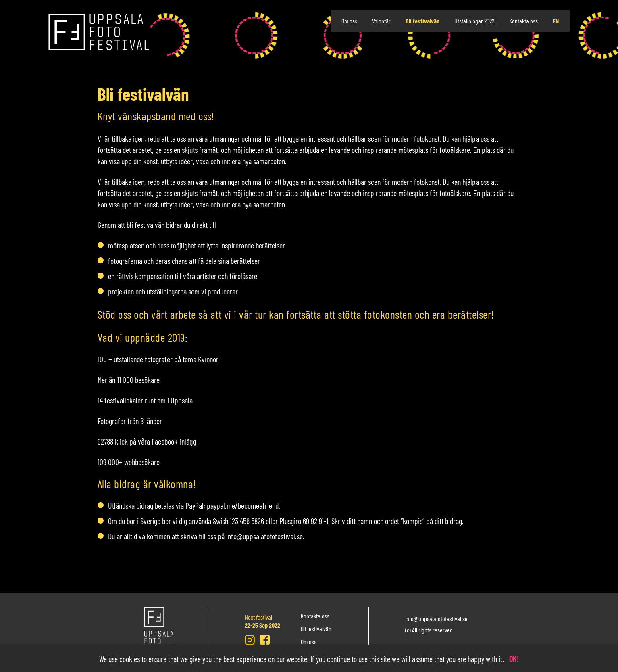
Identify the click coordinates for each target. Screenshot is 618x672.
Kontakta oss (523, 21)
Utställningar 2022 (474, 21)
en (556, 21)
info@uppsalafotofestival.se (436, 619)
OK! (514, 659)
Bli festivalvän (422, 21)
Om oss (349, 21)
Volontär (381, 21)
